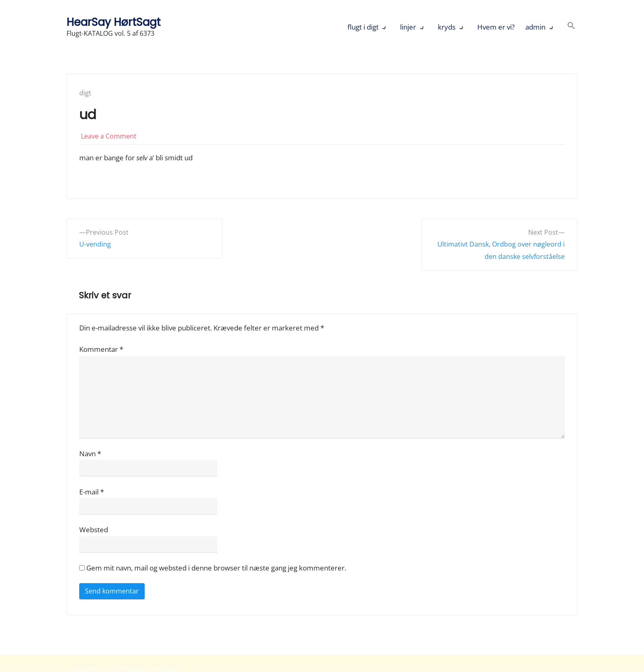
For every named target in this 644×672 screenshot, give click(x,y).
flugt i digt (363, 27)
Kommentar (101, 349)
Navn (90, 454)
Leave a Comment (109, 136)
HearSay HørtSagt (114, 22)
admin (535, 27)
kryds (447, 27)
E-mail (92, 492)
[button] (571, 27)
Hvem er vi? (496, 27)
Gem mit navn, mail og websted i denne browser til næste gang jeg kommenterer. (216, 568)
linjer (408, 27)
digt (85, 93)
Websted (94, 530)
